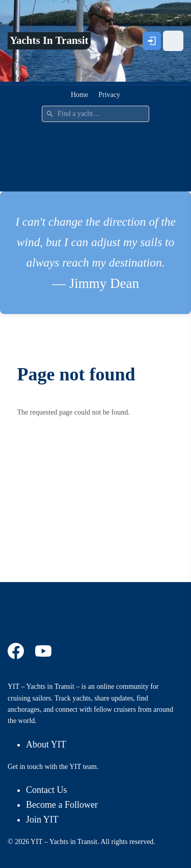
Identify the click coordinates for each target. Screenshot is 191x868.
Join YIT (42, 819)
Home (79, 95)
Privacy (109, 95)
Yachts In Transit (49, 40)
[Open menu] (173, 41)
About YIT (46, 744)
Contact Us (47, 790)
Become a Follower (62, 805)
